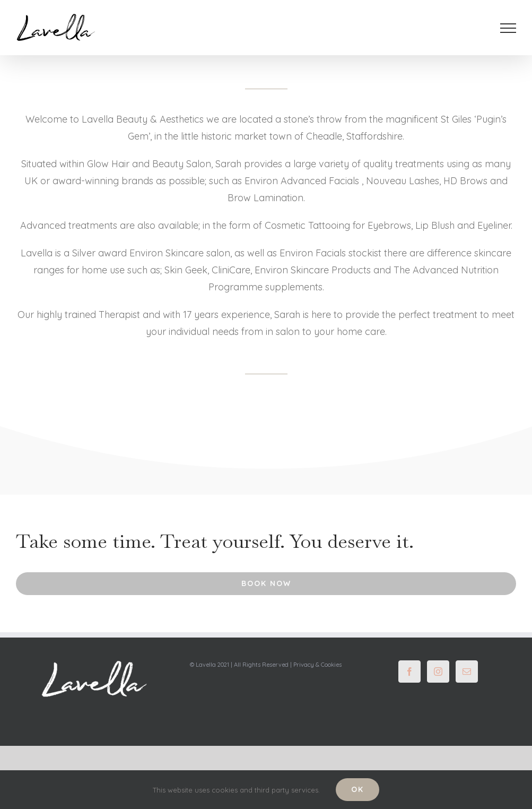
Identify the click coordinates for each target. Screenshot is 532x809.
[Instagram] (438, 672)
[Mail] (467, 672)
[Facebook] (409, 672)
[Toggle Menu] (508, 28)
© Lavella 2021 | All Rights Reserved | (242, 665)
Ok (357, 789)
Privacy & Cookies (317, 665)
